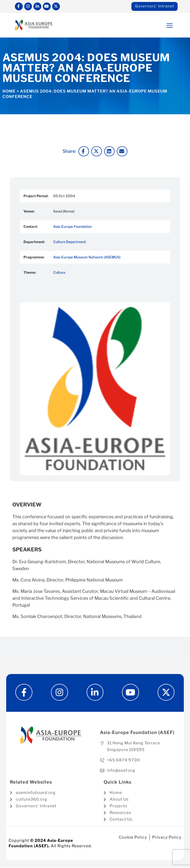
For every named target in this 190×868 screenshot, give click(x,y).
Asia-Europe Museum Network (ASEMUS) (87, 257)
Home (9, 91)
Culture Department (70, 242)
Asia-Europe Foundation (72, 227)
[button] (160, 26)
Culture (59, 273)
